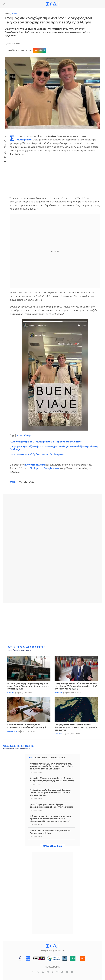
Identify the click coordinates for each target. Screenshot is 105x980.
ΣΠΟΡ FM (39, 958)
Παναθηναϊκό (24, 140)
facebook (5, 137)
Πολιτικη (58, 693)
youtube (67, 972)
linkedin (43, 972)
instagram (48, 972)
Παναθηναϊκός (27, 482)
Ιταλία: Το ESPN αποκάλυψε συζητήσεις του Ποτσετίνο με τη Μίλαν (51, 832)
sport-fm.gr (24, 435)
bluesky (57, 972)
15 (5, 150)
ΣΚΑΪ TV (21, 958)
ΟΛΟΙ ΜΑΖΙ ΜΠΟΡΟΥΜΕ (53, 960)
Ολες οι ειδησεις (52, 846)
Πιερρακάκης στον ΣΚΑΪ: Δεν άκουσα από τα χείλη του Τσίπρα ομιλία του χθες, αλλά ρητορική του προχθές (76, 686)
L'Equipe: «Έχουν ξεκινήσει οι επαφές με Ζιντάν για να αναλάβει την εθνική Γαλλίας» (54, 448)
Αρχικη (8, 14)
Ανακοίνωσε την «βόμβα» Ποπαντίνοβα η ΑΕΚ (37, 454)
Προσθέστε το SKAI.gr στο (27, 50)
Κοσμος (11, 693)
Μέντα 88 (73, 958)
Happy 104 (83, 958)
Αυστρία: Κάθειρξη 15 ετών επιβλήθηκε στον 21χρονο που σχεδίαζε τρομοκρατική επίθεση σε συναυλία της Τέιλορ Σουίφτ (52, 766)
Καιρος (95, 4)
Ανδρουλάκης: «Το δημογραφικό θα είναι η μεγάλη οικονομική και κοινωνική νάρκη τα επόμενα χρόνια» (51, 793)
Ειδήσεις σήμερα (35, 465)
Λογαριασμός (101, 4)
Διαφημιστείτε (47, 951)
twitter (5, 141)
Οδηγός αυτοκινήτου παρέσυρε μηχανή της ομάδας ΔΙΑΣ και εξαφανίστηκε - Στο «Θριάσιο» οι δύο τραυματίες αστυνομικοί (51, 819)
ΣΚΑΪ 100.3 (28, 958)
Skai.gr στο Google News (45, 468)
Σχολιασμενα (57, 758)
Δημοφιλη (41, 758)
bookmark (5, 156)
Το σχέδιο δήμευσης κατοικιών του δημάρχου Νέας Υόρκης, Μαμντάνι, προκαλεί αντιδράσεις (52, 779)
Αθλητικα (15, 14)
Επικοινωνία (60, 951)
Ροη (30, 758)
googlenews (72, 972)
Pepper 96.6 (65, 958)
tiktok (52, 972)
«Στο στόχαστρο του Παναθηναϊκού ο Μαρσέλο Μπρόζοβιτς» (46, 442)
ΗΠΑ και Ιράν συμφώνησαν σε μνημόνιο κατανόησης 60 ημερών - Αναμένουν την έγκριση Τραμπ (28, 686)
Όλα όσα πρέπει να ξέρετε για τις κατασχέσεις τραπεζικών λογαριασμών (27, 726)
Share (5, 162)
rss (62, 972)
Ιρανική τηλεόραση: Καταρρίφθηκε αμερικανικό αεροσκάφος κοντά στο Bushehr (52, 806)
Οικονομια (12, 731)
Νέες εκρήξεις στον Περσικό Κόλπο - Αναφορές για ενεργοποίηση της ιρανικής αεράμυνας (76, 727)
